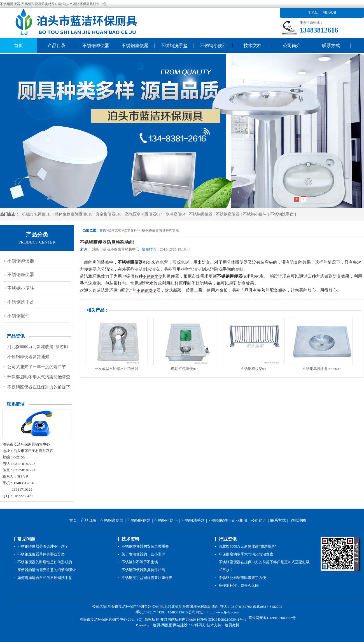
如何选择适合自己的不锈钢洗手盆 (45, 578)
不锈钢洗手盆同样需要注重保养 (147, 578)
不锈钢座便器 (135, 46)
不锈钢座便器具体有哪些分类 (41, 554)
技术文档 (253, 46)
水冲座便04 (176, 214)
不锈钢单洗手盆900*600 (322, 369)
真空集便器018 (109, 214)
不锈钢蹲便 (146, 290)
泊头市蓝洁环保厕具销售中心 (116, 249)
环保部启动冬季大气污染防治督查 (39, 377)
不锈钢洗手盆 (174, 46)
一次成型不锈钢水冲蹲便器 (116, 369)
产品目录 (57, 46)
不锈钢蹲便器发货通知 (28, 357)
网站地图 (329, 13)
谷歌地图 (298, 521)
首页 (18, 46)
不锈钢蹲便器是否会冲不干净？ (43, 546)
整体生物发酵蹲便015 (73, 214)
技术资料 (130, 230)
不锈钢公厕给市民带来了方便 (242, 578)
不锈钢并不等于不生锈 (140, 562)
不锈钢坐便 (153, 276)
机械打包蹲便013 (37, 214)
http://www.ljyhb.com (223, 612)
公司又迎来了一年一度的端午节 (37, 367)
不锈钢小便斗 (213, 46)
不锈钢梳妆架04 (253, 369)
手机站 (313, 13)
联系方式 (331, 46)
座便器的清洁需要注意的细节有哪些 (46, 570)
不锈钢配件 (18, 316)
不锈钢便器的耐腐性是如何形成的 (45, 562)
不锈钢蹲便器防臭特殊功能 (159, 230)
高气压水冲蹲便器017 (143, 214)
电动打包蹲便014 (185, 369)
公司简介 (292, 46)
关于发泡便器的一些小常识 (143, 554)
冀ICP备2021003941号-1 (228, 619)
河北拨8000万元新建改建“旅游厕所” (248, 546)
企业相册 (239, 521)
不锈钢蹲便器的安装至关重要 (145, 546)
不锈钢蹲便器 (96, 46)
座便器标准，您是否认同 (239, 586)
